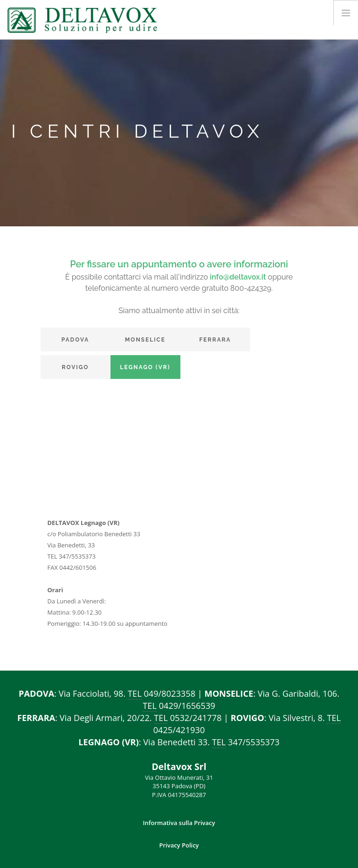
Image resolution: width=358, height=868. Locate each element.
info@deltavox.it (238, 277)
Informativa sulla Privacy (179, 823)
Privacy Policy (179, 845)
